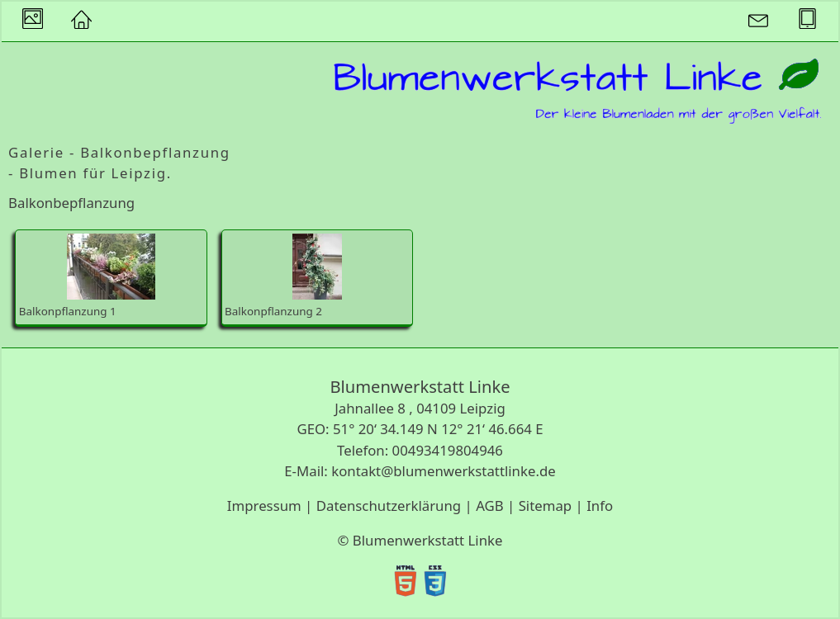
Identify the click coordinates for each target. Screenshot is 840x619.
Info (600, 506)
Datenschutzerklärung (389, 506)
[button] (81, 21)
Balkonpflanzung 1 (87, 276)
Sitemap (546, 506)
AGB (490, 506)
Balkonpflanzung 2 (283, 276)
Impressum (264, 506)
